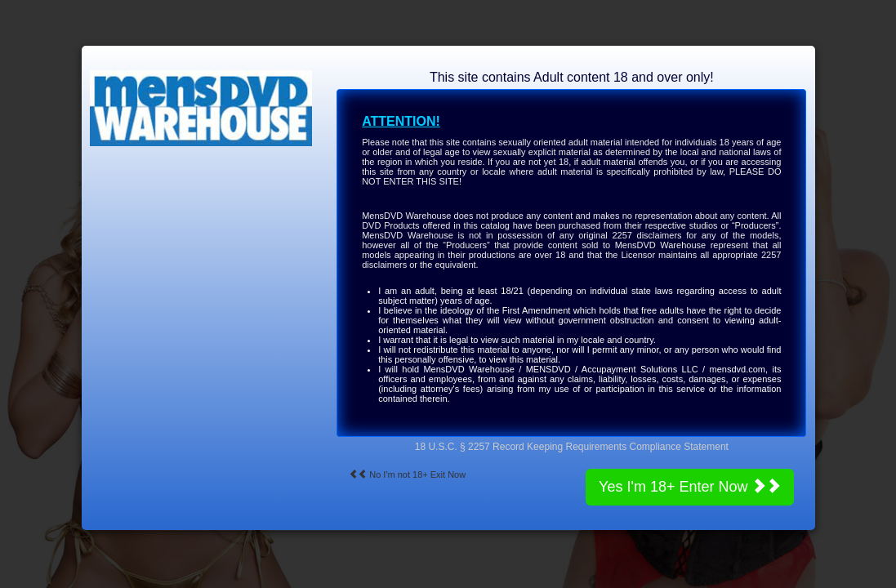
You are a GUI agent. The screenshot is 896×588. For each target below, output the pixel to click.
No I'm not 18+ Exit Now (407, 474)
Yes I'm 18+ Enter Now (690, 486)
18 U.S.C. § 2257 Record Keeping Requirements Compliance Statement (572, 447)
